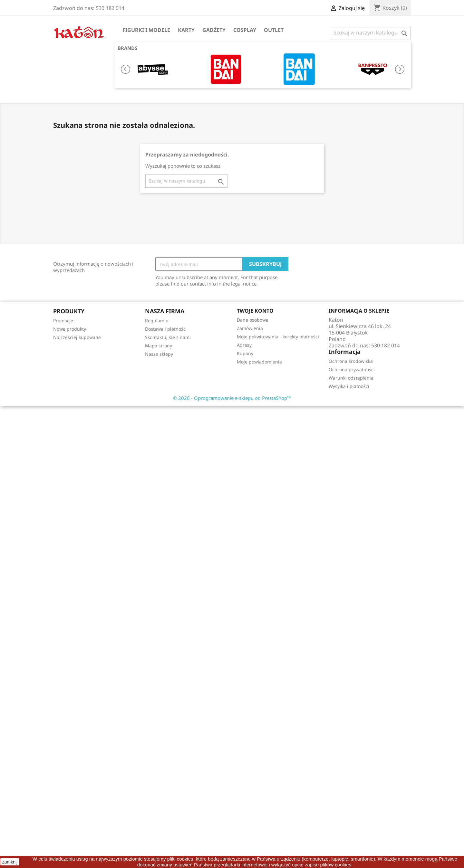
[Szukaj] (370, 33)
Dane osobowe (253, 320)
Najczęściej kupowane (77, 337)
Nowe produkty (70, 329)
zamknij (10, 862)
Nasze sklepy (159, 354)
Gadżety (214, 30)
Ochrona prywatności (352, 369)
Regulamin (157, 321)
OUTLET (274, 30)
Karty (186, 30)
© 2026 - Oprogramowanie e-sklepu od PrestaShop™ (232, 398)
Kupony (245, 353)
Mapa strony (159, 346)
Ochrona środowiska (351, 361)
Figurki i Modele (146, 30)
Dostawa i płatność (165, 329)
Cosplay (245, 30)
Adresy (244, 345)
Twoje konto (255, 311)
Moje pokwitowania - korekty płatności (278, 337)
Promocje (63, 321)
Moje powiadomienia (259, 362)
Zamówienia (250, 328)
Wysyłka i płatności (349, 386)
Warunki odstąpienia (351, 378)
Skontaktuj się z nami (168, 337)
